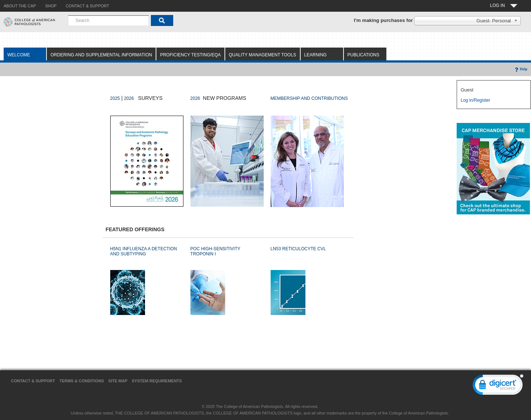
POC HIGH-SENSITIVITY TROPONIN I (215, 251)
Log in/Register (476, 100)
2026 (129, 98)
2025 (115, 98)
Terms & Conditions (82, 381)
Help (521, 69)
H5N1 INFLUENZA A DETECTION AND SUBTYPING (144, 251)
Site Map (118, 381)
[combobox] (108, 20)
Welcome (19, 55)
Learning (315, 55)
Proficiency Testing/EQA (190, 55)
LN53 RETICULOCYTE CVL (298, 249)
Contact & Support (33, 381)
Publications (363, 55)
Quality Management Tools (263, 55)
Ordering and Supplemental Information (101, 55)
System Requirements (157, 381)
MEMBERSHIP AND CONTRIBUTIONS (309, 98)
